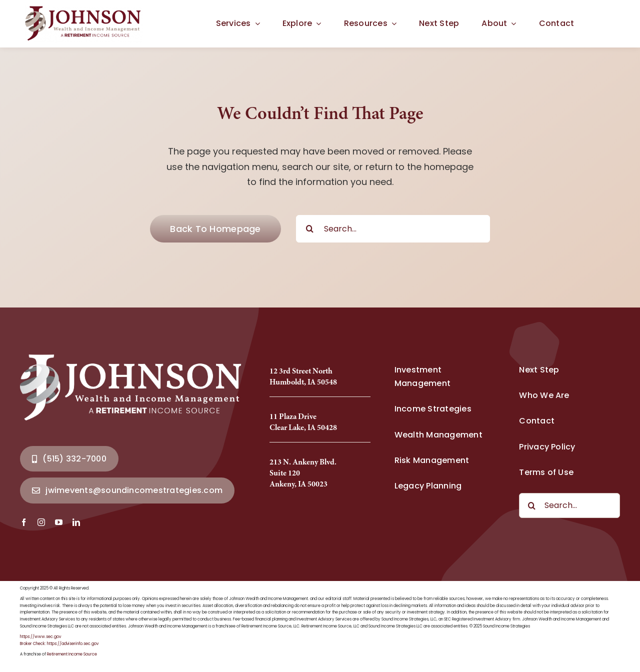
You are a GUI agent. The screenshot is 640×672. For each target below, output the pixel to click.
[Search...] (393, 229)
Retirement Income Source (72, 654)
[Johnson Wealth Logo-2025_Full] (84, 9)
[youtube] (59, 522)
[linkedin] (76, 522)
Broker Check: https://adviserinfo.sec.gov (59, 644)
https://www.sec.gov (40, 637)
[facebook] (24, 522)
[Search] (310, 229)
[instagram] (41, 522)
